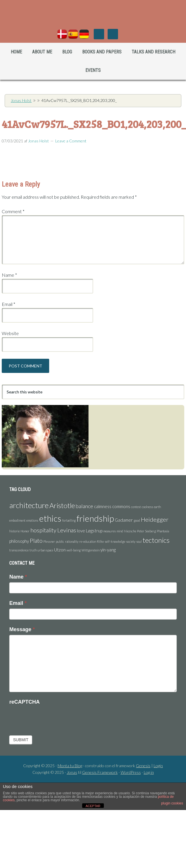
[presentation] (53, 718)
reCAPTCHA (24, 702)
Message (22, 629)
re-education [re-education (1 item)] (88, 541)
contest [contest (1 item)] (136, 507)
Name (9, 275)
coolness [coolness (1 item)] (147, 507)
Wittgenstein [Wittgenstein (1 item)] (91, 550)
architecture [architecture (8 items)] (29, 505)
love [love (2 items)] (81, 531)
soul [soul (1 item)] (139, 541)
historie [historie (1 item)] (14, 531)
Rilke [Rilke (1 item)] (100, 541)
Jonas (72, 772)
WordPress (131, 772)
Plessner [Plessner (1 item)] (49, 541)
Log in (149, 772)
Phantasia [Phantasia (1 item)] (163, 531)
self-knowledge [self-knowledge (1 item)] (115, 541)
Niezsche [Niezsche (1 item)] (130, 531)
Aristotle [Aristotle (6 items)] (62, 505)
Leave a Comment (71, 141)
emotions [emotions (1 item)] (32, 520)
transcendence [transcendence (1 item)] (19, 550)
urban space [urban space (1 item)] (45, 550)
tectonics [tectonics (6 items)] (156, 540)
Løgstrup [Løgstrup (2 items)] (94, 531)
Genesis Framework (100, 772)
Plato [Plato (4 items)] (36, 540)
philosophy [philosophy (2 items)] (19, 541)
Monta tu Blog (70, 766)
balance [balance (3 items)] (84, 506)
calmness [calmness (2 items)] (103, 506)
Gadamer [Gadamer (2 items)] (124, 520)
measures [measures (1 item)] (109, 531)
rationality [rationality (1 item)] (72, 541)
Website (10, 333)
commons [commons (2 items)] (121, 506)
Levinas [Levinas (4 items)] (67, 530)
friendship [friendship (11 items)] (95, 518)
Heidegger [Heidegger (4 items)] (155, 519)
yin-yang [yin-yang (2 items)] (108, 550)
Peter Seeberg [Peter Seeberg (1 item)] (147, 531)
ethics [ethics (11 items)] (50, 518)
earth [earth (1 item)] (157, 507)
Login (158, 766)
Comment (13, 211)
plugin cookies (172, 803)
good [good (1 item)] (137, 520)
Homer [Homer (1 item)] (25, 531)
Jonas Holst (93, 17)
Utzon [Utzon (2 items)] (60, 550)
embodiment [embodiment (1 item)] (17, 520)
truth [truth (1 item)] (33, 550)
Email (9, 304)
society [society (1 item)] (131, 541)
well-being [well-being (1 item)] (74, 550)
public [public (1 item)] (60, 541)
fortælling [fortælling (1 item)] (69, 520)
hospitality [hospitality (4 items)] (43, 530)
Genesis (143, 766)
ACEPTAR (93, 806)
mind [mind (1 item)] (120, 531)
